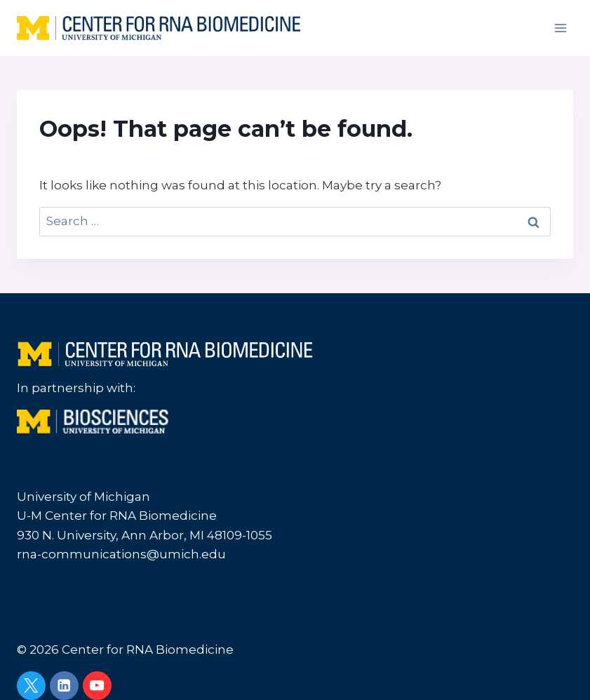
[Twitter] (31, 686)
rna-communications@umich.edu (121, 554)
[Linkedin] (64, 686)
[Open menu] (560, 28)
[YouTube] (97, 686)
